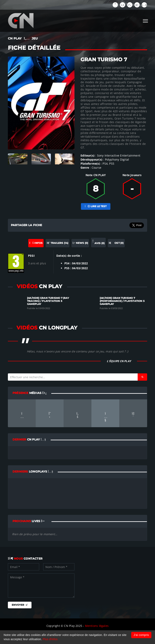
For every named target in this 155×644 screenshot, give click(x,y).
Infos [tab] (36, 243)
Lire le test (96, 206)
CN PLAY (15, 38)
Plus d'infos (50, 639)
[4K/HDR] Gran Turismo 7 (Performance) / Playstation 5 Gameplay (122, 301)
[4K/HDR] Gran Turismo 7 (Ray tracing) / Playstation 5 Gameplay (48, 301)
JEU (35, 38)
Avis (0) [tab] (98, 242)
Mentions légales (97, 626)
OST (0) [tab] (116, 243)
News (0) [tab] (80, 243)
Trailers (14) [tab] (57, 243)
